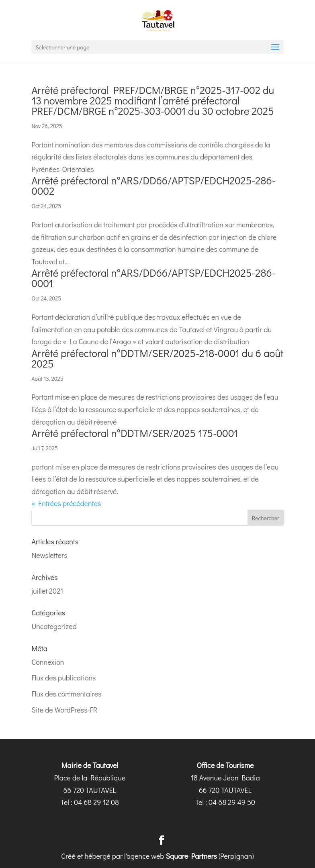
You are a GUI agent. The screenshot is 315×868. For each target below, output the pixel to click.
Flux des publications (63, 678)
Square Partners (191, 856)
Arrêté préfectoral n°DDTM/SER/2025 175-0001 (135, 433)
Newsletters (49, 555)
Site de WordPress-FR (64, 710)
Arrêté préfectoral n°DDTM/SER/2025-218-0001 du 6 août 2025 (157, 358)
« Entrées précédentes (66, 503)
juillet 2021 (47, 591)
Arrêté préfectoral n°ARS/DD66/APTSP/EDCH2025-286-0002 (153, 186)
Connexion (48, 662)
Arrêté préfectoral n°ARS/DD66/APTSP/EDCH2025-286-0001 (153, 278)
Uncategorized (54, 626)
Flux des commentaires (66, 694)
